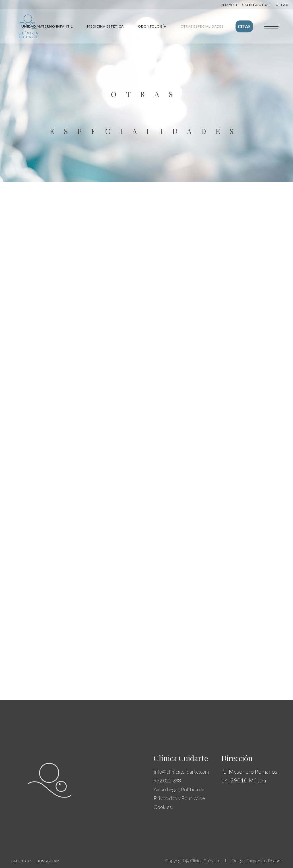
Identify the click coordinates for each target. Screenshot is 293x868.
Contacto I (257, 5)
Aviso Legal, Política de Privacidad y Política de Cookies (179, 798)
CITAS (282, 5)
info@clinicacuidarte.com (181, 772)
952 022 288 (167, 780)
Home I (230, 5)
